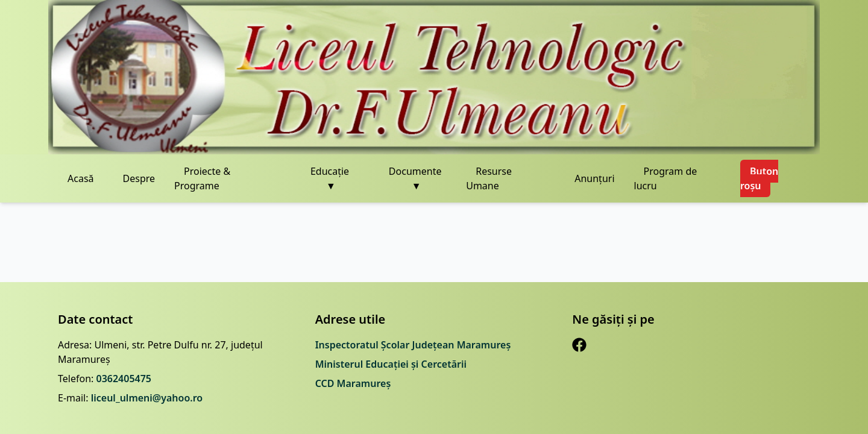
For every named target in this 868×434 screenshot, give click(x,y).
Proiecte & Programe (202, 178)
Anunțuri (594, 178)
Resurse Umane (489, 178)
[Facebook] (579, 345)
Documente (415, 179)
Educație (330, 179)
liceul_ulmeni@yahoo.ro (147, 398)
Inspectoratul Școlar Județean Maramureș (413, 345)
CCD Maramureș (353, 383)
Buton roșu (759, 178)
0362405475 (124, 379)
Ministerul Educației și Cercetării (391, 364)
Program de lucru (666, 178)
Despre (139, 178)
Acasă (81, 178)
